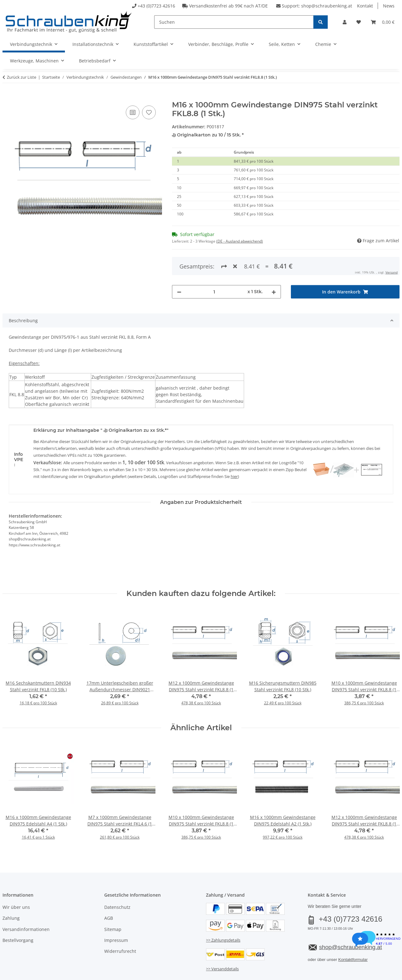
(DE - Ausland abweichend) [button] (240, 241)
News (389, 6)
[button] (345, 22)
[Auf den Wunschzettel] (149, 112)
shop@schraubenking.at (327, 6)
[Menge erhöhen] (274, 266)
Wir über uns (16, 882)
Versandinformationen (26, 904)
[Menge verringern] (179, 266)
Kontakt (365, 6)
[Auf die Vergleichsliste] (133, 112)
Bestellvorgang (18, 915)
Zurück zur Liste (22, 77)
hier (234, 451)
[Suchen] (234, 22)
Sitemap (113, 904)
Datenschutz (117, 882)
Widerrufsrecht (120, 926)
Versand (80, 958)
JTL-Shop (372, 973)
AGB (109, 893)
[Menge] (214, 266)
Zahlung (11, 893)
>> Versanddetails (222, 943)
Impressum (116, 915)
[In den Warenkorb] (7, 97)
